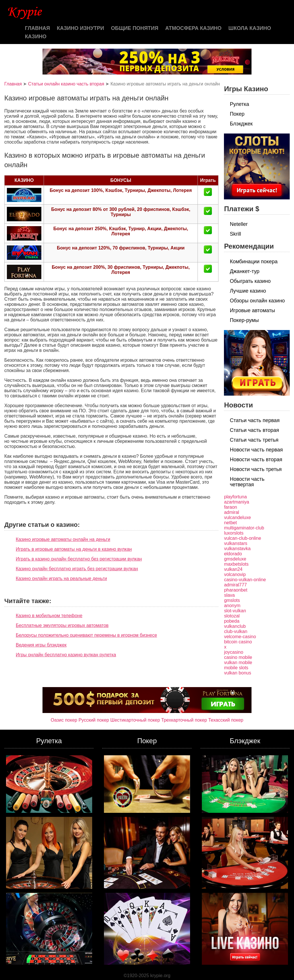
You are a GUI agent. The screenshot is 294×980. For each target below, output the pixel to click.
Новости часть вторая (256, 460)
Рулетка (239, 104)
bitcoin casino (238, 642)
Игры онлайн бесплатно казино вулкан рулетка (66, 655)
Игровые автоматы (252, 310)
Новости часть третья (256, 469)
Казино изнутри (81, 28)
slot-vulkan (235, 611)
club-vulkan (236, 631)
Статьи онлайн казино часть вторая (66, 84)
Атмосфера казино (194, 28)
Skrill (235, 234)
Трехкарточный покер (184, 720)
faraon (230, 507)
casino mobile (238, 657)
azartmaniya (236, 502)
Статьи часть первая (255, 420)
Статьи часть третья (254, 440)
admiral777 (235, 585)
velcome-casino (240, 637)
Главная (37, 28)
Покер (237, 114)
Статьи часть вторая (254, 430)
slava (229, 595)
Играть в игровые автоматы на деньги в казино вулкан (74, 549)
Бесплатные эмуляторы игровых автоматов (62, 625)
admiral (231, 512)
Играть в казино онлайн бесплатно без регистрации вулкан (79, 559)
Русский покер (94, 720)
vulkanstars (236, 543)
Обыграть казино (250, 281)
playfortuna (235, 497)
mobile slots (236, 668)
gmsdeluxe (235, 559)
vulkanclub (235, 626)
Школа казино (250, 28)
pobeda (232, 621)
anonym (232, 606)
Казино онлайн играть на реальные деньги (61, 578)
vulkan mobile (238, 662)
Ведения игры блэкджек (41, 645)
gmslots (232, 600)
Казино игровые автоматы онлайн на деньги (63, 539)
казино (36, 37)
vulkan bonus (237, 673)
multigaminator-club (244, 528)
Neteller (239, 224)
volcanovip (235, 574)
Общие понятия (135, 28)
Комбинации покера (254, 262)
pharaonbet (236, 590)
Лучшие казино (248, 291)
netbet (230, 523)
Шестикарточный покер (135, 720)
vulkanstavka (237, 549)
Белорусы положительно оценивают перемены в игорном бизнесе (86, 635)
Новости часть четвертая (247, 482)
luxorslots (234, 533)
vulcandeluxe (237, 517)
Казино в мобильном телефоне (49, 616)
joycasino (234, 652)
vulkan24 (233, 569)
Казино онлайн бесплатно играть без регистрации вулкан (77, 569)
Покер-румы (244, 320)
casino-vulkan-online (245, 580)
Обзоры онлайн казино (257, 301)
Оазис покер (64, 720)
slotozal (232, 616)
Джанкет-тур (244, 271)
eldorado (233, 554)
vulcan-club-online (242, 538)
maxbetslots (236, 564)
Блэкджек (241, 124)
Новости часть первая (256, 450)
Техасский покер (226, 720)
